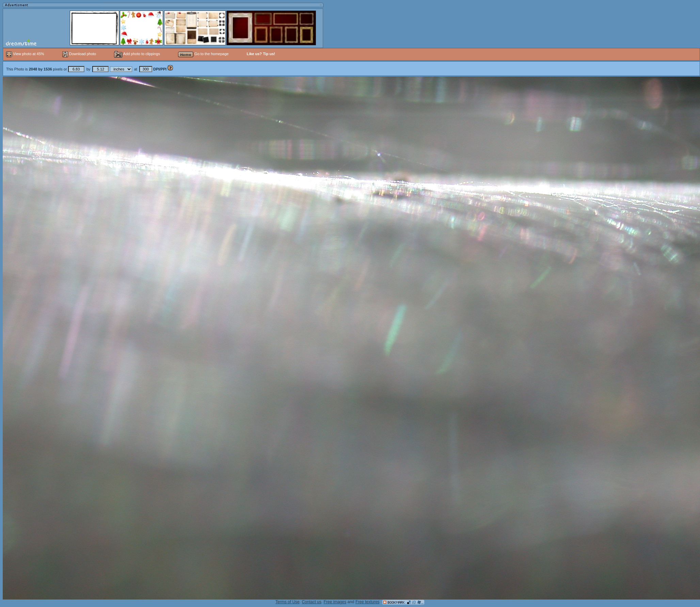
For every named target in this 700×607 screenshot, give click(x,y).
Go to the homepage (203, 54)
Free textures (368, 602)
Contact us (311, 602)
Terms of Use (288, 602)
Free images (335, 602)
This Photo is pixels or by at (87, 69)
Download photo (79, 54)
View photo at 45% (26, 54)
